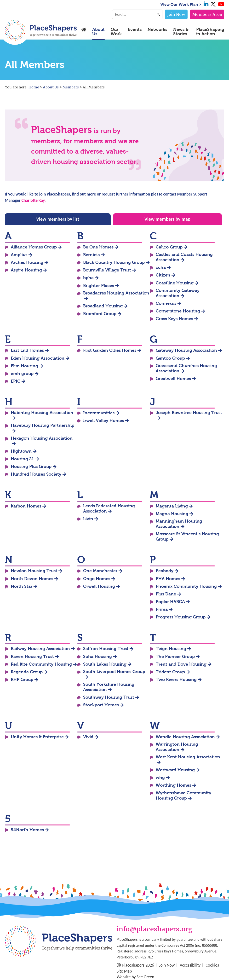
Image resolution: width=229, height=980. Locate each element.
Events (135, 30)
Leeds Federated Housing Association (109, 508)
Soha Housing (97, 657)
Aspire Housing (26, 270)
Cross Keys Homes (174, 319)
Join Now (176, 15)
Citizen (163, 275)
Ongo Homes (97, 579)
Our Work (116, 32)
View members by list (58, 219)
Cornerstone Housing (178, 311)
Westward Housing (175, 770)
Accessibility (190, 965)
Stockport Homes (101, 705)
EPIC (16, 381)
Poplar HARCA (170, 602)
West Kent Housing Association (188, 757)
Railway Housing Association (40, 649)
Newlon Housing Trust (34, 571)
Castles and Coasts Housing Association (184, 257)
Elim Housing (24, 366)
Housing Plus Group (31, 467)
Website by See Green (135, 977)
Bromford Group (100, 314)
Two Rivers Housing (176, 680)
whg (160, 778)
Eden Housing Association (38, 358)
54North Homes (27, 830)
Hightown (21, 451)
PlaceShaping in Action (210, 32)
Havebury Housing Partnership (43, 425)
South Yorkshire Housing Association (109, 687)
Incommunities (99, 413)
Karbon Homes (26, 506)
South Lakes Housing (105, 664)
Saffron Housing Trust (106, 649)
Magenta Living (172, 506)
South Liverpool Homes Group (114, 672)
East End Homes (27, 350)
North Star (22, 586)
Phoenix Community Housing (186, 586)
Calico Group (169, 247)
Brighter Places (99, 286)
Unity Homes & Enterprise (37, 737)
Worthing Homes (173, 785)
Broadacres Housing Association (116, 293)
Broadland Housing (103, 306)
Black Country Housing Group (114, 262)
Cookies (212, 965)
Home (34, 87)
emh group (22, 374)
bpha (88, 278)
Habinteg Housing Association (42, 413)
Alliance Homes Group (34, 247)
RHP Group (22, 680)
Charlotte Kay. (33, 200)
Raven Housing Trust (32, 657)
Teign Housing (171, 649)
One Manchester (100, 571)
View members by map (167, 219)
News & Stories (181, 32)
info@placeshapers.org (154, 930)
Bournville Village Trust (107, 270)
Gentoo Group (170, 358)
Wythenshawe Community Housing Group (183, 796)
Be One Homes (98, 247)
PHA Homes (168, 579)
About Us (98, 32)
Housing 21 (22, 459)
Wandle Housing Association (185, 737)
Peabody (165, 571)
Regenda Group (27, 672)
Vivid (88, 737)
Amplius (19, 255)
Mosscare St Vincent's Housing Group (187, 536)
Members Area (207, 15)
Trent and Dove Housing (181, 664)
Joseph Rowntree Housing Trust (189, 413)
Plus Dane (166, 594)
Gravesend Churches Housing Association (186, 368)
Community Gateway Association (178, 293)
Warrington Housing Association (177, 747)
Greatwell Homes (173, 379)
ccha (161, 267)
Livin (88, 519)
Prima (162, 609)
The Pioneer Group (175, 657)
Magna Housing (172, 514)
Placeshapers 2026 (135, 965)
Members (71, 87)
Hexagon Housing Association (42, 438)
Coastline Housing (175, 283)
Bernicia (92, 255)
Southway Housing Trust (109, 697)
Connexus (166, 303)
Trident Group (170, 672)
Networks (157, 30)
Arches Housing (27, 262)
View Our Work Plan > (181, 4)
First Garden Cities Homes (110, 350)
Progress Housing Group (181, 617)
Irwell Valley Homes (103, 421)
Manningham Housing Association (179, 524)
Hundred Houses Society (36, 474)
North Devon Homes (32, 579)
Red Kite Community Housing (41, 664)
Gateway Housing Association (186, 350)
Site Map (124, 971)
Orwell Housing (99, 586)
